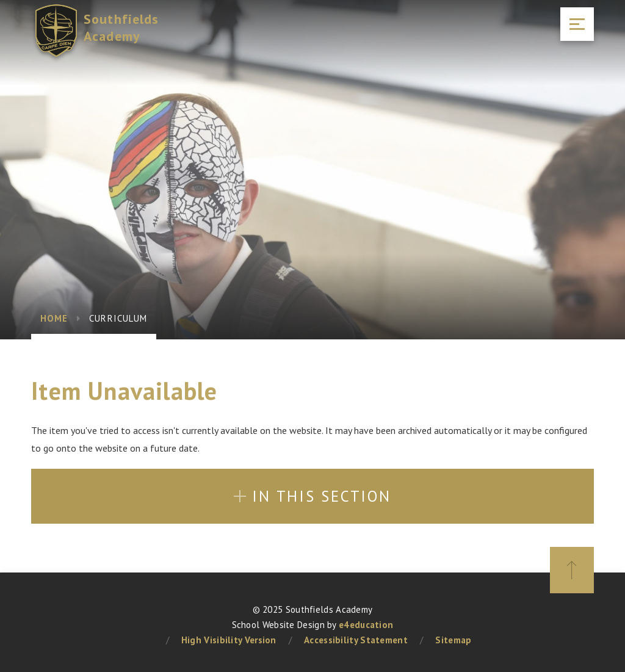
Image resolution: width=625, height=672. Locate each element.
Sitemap (453, 640)
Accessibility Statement (356, 640)
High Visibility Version (229, 640)
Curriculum (118, 318)
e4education (366, 625)
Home (54, 318)
